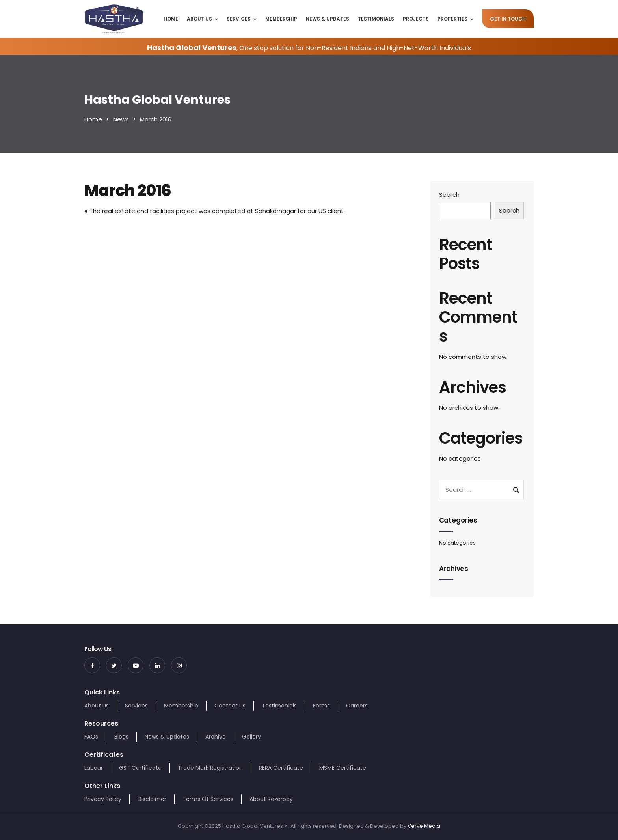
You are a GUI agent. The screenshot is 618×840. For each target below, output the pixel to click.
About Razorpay (271, 799)
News (121, 119)
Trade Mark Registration (210, 768)
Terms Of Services (208, 799)
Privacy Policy (103, 799)
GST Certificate (140, 768)
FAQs (91, 737)
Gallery (251, 737)
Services (239, 19)
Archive (216, 737)
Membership (281, 19)
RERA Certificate (281, 768)
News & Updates (328, 19)
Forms (321, 706)
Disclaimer (152, 799)
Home (171, 19)
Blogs (121, 737)
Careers (357, 706)
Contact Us (230, 706)
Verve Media (424, 826)
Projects (416, 19)
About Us (199, 19)
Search (449, 195)
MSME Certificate (343, 768)
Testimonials (376, 19)
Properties (452, 19)
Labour (94, 768)
